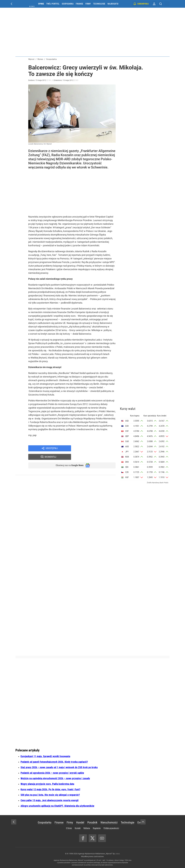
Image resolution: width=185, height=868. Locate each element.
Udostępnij (52, 449)
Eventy (141, 822)
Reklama (87, 828)
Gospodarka (68, 4)
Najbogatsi (113, 4)
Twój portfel (53, 4)
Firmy (88, 4)
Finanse (79, 4)
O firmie (69, 828)
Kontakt (78, 828)
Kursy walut (128, 409)
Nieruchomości (109, 822)
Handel (80, 822)
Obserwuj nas (68, 457)
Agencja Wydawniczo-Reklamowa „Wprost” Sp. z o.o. (99, 854)
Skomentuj (97, 449)
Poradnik (92, 822)
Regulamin (97, 828)
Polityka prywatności (111, 828)
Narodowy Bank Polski (160, 483)
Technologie (99, 4)
